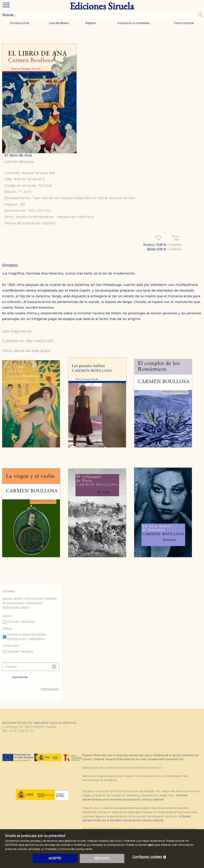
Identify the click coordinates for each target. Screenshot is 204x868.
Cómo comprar (184, 23)
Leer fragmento (17, 331)
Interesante (50, 689)
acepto (55, 858)
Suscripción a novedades (133, 23)
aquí (151, 845)
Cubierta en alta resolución (28, 341)
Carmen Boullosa (19, 162)
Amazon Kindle (122, 198)
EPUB (103, 198)
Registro (91, 23)
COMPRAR (174, 245)
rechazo (102, 858)
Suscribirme (20, 677)
